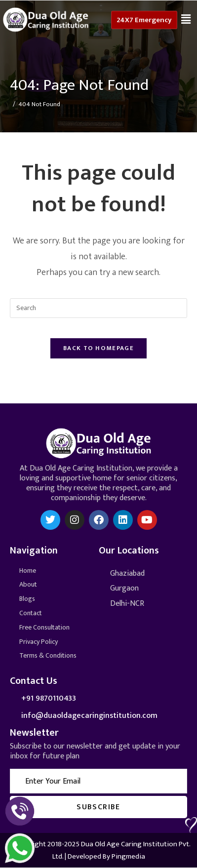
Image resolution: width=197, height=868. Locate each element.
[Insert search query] (98, 308)
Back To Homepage (98, 348)
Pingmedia (128, 856)
